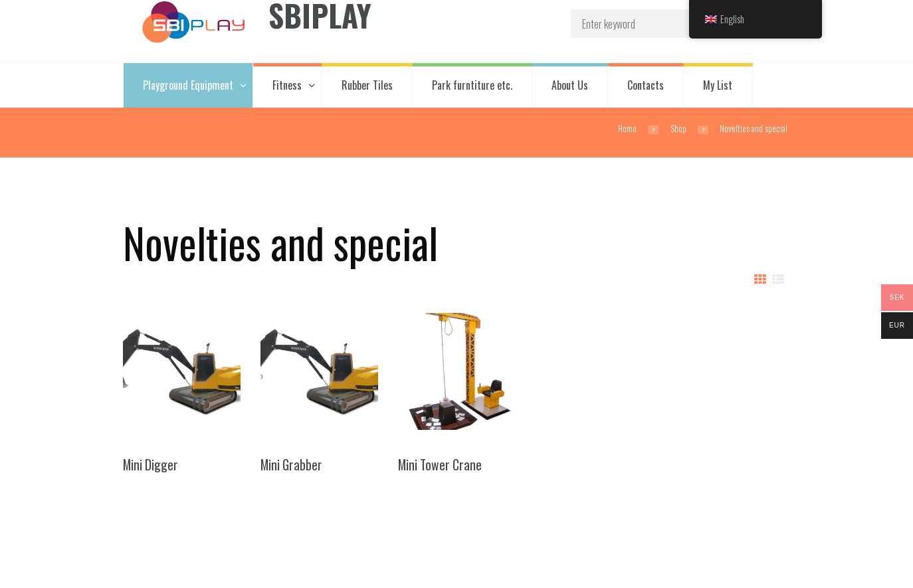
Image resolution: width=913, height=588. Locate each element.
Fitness (287, 85)
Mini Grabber (291, 465)
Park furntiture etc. (472, 85)
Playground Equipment (188, 85)
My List (718, 85)
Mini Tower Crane (440, 465)
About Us (570, 85)
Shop (678, 129)
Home (627, 129)
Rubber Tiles (367, 85)
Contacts (646, 85)
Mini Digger (151, 465)
